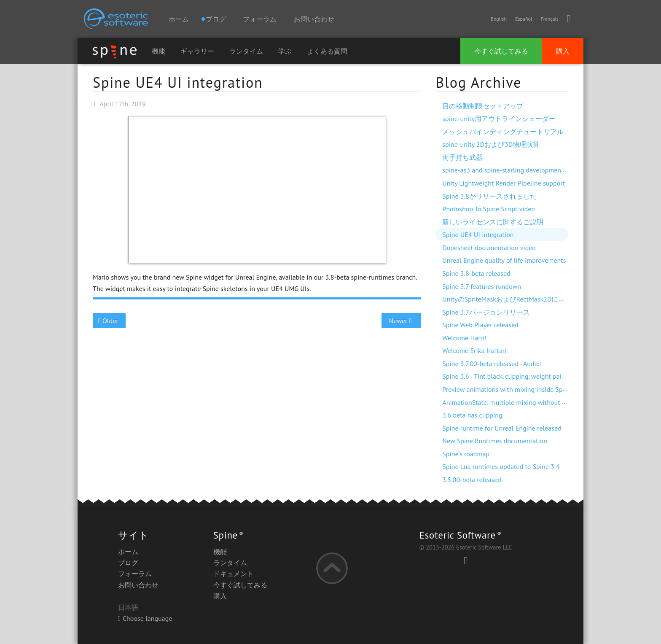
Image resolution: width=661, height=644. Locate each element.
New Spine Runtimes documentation (495, 441)
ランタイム (246, 51)
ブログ (128, 563)
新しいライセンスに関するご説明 (493, 222)
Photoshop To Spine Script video (489, 209)
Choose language (145, 618)
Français (549, 19)
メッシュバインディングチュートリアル (503, 132)
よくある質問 (327, 51)
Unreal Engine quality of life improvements (504, 260)
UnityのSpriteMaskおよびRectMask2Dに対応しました (520, 299)
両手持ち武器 (462, 157)
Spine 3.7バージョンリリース (486, 312)
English (499, 19)
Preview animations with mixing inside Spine (507, 389)
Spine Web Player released (480, 325)
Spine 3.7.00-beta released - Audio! (492, 364)
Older (109, 321)
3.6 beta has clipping (472, 415)
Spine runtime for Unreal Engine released (502, 428)
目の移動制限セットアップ (483, 106)
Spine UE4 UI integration (178, 82)
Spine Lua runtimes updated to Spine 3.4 (501, 466)
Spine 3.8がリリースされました (489, 196)
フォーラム (260, 19)
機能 (159, 51)
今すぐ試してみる (501, 51)
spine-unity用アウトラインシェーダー (499, 119)
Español (524, 19)
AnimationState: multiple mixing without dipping (513, 402)
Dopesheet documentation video (489, 248)
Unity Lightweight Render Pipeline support (504, 183)
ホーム (179, 19)
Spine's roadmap (466, 454)
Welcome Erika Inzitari (474, 350)
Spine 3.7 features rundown (482, 286)
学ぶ (285, 51)
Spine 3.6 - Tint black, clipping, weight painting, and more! (525, 376)
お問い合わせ (314, 19)
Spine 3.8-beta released (476, 273)
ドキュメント (234, 574)
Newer (402, 321)
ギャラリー (197, 51)
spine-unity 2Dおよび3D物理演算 (491, 144)
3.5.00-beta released (472, 480)
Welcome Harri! (464, 338)
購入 (563, 51)
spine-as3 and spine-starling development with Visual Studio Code (538, 170)
